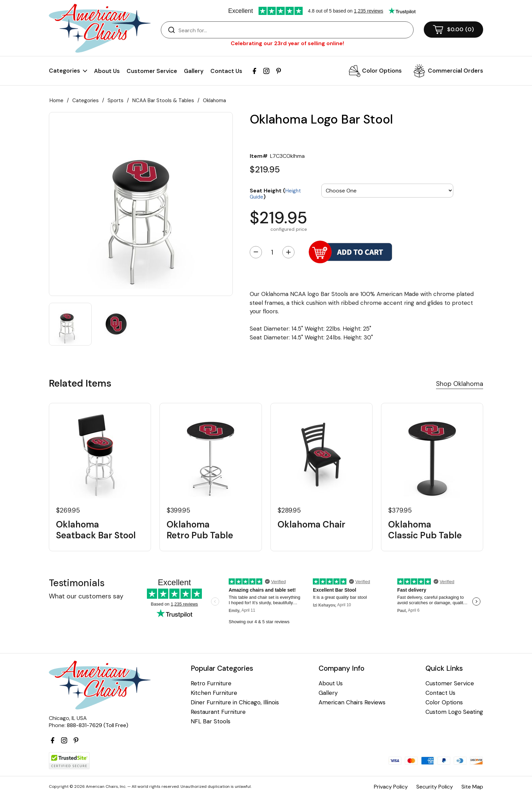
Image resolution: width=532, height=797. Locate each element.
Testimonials (77, 583)
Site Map (472, 787)
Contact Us (226, 71)
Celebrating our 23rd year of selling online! (287, 43)
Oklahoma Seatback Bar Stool (96, 530)
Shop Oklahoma (460, 384)
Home (56, 100)
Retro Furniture (211, 683)
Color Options (382, 71)
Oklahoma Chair (311, 525)
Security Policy (435, 787)
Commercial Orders (455, 71)
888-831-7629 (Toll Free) (98, 725)
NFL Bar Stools (211, 721)
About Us (107, 71)
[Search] (294, 30)
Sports (116, 100)
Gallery (194, 71)
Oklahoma (214, 100)
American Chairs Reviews (352, 702)
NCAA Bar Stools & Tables (163, 100)
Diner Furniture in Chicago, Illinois (235, 702)
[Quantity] (272, 252)
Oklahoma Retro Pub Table (200, 530)
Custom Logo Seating (454, 712)
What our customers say (86, 596)
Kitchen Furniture (214, 693)
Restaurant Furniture (218, 712)
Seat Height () (275, 193)
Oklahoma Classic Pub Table (425, 530)
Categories (85, 100)
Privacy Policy (391, 787)
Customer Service (152, 71)
